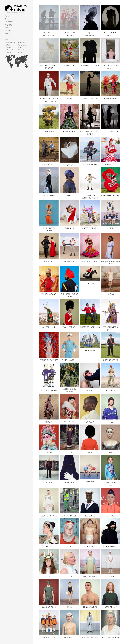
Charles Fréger (20, 8)
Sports (20, 47)
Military (9, 47)
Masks (8, 45)
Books (7, 19)
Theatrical (10, 50)
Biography (8, 25)
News (7, 28)
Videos (9, 52)
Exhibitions (9, 22)
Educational (22, 43)
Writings (8, 30)
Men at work (22, 45)
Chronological (11, 43)
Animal (20, 52)
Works (7, 16)
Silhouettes (22, 50)
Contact (7, 33)
